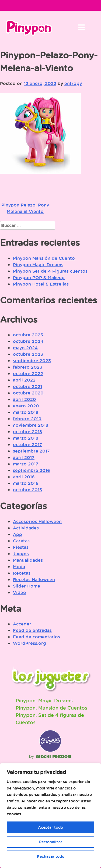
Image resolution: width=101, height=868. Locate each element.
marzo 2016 (26, 483)
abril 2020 (25, 399)
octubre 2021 (27, 386)
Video (20, 592)
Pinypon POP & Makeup (39, 278)
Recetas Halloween (34, 579)
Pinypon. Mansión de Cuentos (51, 708)
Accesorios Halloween (37, 521)
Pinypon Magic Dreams (38, 265)
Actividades (26, 528)
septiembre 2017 (31, 451)
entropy (73, 83)
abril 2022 (24, 380)
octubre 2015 (27, 490)
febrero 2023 (28, 367)
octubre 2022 (28, 373)
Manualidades (28, 560)
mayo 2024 (25, 348)
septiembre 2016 (32, 470)
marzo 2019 (26, 412)
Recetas (22, 573)
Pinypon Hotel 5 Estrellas (41, 284)
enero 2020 (26, 406)
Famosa (50, 751)
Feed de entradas (32, 630)
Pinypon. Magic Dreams (44, 700)
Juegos (21, 554)
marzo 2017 (26, 464)
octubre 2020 (28, 393)
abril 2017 (24, 457)
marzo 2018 (26, 438)
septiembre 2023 (32, 361)
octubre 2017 (27, 444)
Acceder (22, 624)
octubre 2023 (28, 354)
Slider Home (27, 586)
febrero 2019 (27, 419)
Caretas (21, 541)
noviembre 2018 (31, 425)
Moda (19, 567)
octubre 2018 (27, 432)
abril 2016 (24, 477)
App (18, 534)
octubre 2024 (28, 341)
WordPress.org (29, 643)
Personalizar (51, 842)
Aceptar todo (50, 827)
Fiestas (21, 547)
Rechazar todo (51, 856)
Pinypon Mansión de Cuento (44, 258)
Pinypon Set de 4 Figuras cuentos (50, 271)
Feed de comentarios (36, 637)
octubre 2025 (28, 335)
